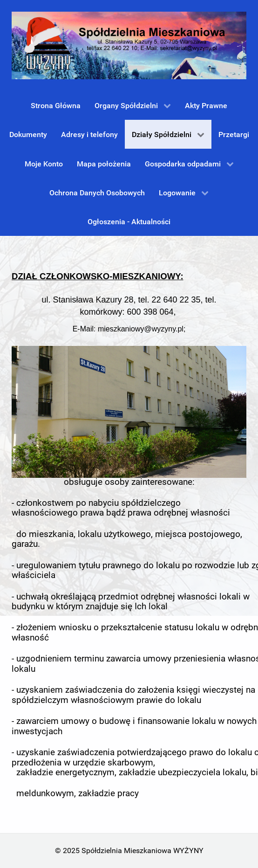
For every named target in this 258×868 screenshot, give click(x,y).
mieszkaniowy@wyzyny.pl (141, 329)
